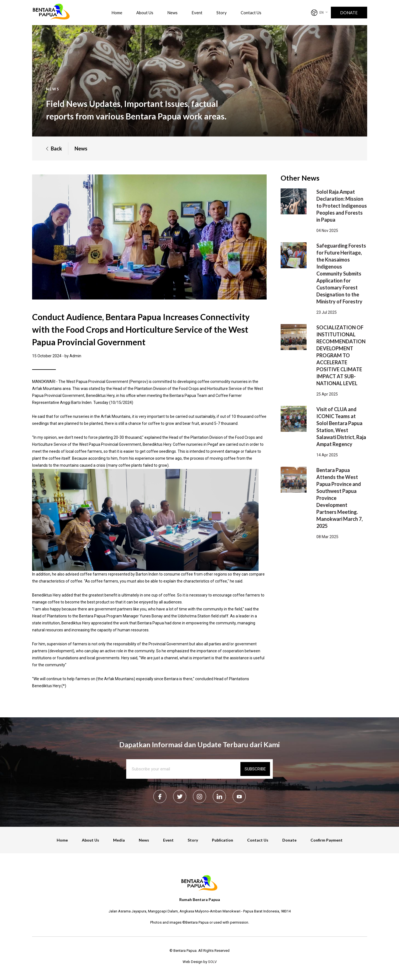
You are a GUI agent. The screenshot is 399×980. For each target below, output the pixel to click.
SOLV (212, 962)
